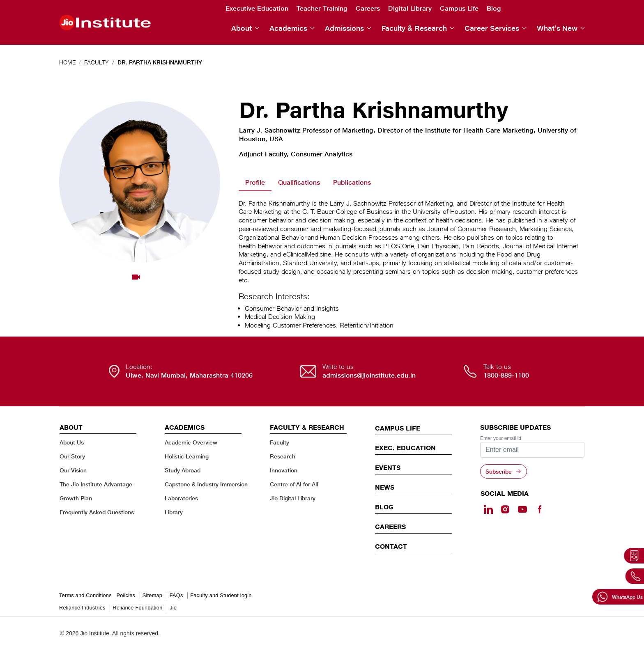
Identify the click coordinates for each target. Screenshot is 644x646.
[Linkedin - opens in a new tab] (488, 509)
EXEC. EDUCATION (405, 448)
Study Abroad (183, 470)
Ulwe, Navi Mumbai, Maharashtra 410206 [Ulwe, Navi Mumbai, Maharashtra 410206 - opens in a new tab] (189, 375)
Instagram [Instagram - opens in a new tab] (548, 9)
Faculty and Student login (221, 595)
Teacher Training (322, 8)
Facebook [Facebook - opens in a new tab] (581, 9)
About (241, 28)
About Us (72, 442)
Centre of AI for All (294, 484)
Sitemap (152, 595)
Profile (255, 182)
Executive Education (257, 8)
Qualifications (299, 182)
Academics (288, 28)
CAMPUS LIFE (398, 428)
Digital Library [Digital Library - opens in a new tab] (410, 8)
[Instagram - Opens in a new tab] (505, 509)
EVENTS (388, 467)
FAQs (176, 595)
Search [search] (514, 9)
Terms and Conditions (85, 595)
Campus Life (459, 8)
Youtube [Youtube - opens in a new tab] (564, 9)
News (385, 487)
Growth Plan (76, 498)
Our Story (72, 456)
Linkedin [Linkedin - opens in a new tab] (531, 8)
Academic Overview (191, 442)
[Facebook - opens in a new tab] (539, 509)
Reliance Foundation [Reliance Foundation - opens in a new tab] (137, 608)
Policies (126, 595)
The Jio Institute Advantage (96, 484)
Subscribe (499, 471)
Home (67, 62)
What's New (557, 28)
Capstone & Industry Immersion (206, 484)
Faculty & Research (414, 28)
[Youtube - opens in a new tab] (522, 509)
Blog (494, 8)
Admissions (344, 28)
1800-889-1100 (506, 375)
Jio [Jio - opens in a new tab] (173, 608)
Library (174, 512)
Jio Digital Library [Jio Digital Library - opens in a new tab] (293, 498)
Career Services (492, 28)
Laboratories (181, 498)
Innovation (284, 470)
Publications (352, 182)
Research (283, 456)
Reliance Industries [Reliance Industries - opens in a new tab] (82, 608)
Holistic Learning (187, 456)
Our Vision (73, 470)
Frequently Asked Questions (97, 512)
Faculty (97, 62)
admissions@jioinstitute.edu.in (369, 375)
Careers (368, 8)
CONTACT (391, 546)
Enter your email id (501, 438)
